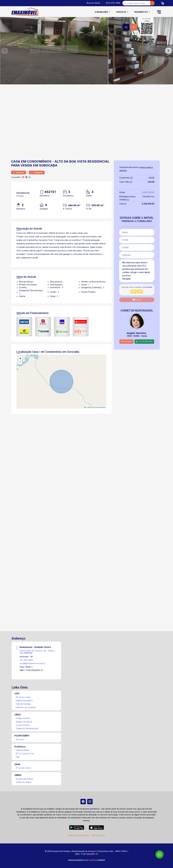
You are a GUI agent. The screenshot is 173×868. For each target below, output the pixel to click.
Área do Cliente (93, 3)
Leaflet (88, 407)
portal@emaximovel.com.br (32, 663)
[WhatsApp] (159, 854)
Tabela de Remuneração (27, 728)
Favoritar (19, 173)
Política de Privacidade (78, 835)
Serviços (20, 739)
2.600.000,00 (148, 192)
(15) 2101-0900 (26, 660)
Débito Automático (24, 700)
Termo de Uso (98, 835)
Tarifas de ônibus (24, 782)
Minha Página (127, 342)
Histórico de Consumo (26, 707)
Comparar (37, 173)
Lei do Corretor (23, 725)
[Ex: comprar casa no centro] (136, 3)
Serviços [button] (121, 12)
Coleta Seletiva (23, 750)
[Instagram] (90, 802)
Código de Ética (23, 718)
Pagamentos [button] (141, 12)
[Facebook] (83, 802)
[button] (162, 3)
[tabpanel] (86, 51)
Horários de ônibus (24, 779)
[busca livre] (152, 3)
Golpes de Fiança (24, 722)
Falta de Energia (23, 704)
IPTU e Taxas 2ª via (25, 754)
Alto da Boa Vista (71, 161)
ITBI (18, 757)
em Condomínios (36, 161)
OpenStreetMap (100, 407)
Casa (16, 161)
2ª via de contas (23, 697)
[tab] (126, 27)
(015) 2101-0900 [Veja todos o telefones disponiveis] (113, 3)
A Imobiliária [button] (102, 12)
